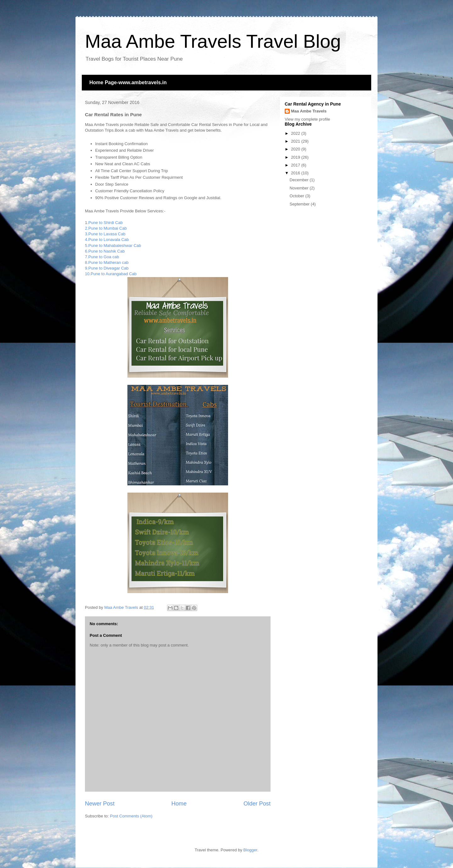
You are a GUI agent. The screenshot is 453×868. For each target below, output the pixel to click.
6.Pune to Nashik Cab (105, 251)
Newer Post (100, 804)
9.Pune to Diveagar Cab (107, 268)
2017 (296, 165)
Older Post (257, 804)
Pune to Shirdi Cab (106, 223)
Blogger (250, 850)
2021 (296, 141)
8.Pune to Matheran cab (107, 262)
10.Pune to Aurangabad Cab (111, 274)
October (298, 196)
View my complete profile (307, 119)
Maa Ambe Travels (309, 111)
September (300, 204)
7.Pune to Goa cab (102, 257)
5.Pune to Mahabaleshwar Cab (113, 246)
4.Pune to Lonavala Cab (107, 240)
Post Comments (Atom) (131, 816)
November (300, 188)
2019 (296, 157)
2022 (296, 133)
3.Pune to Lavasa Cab (105, 234)
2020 (296, 149)
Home (179, 804)
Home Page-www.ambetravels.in (128, 82)
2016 (296, 173)
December (300, 180)
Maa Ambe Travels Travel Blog (213, 41)
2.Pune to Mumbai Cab (106, 228)
